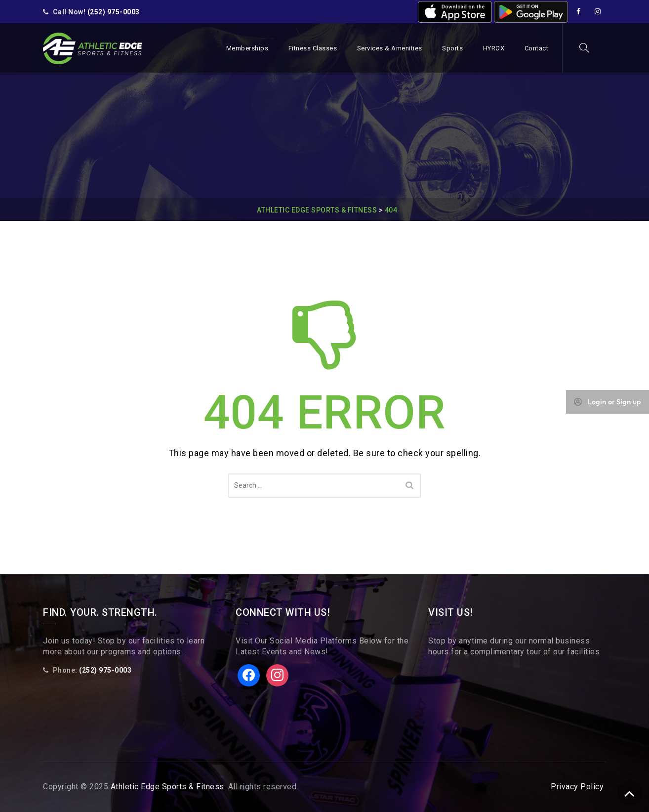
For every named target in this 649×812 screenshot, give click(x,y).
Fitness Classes (313, 48)
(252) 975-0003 (114, 12)
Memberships (247, 48)
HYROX (494, 48)
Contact (537, 48)
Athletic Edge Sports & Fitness (167, 787)
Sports (452, 48)
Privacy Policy (577, 787)
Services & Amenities (390, 48)
